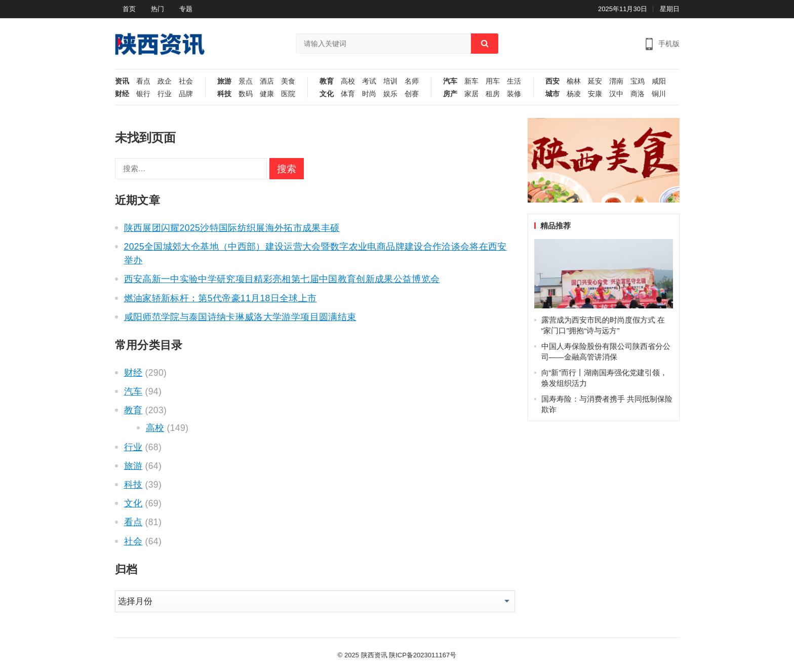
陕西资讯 (374, 655)
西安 (552, 81)
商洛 (638, 94)
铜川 (659, 94)
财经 (122, 94)
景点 (246, 81)
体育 (348, 94)
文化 (327, 94)
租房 (493, 94)
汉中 (616, 94)
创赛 (412, 94)
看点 (143, 81)
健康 (267, 94)
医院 (288, 94)
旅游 (224, 81)
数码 (246, 94)
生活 (514, 81)
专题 (186, 9)
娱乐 (390, 94)
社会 (186, 81)
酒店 (267, 81)
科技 (224, 94)
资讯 (122, 81)
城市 (552, 94)
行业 (165, 94)
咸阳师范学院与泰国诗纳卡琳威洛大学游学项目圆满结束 (240, 317)
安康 (595, 94)
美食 (288, 81)
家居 (471, 94)
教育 (327, 81)
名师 (412, 81)
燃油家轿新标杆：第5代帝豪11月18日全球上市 (221, 298)
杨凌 (574, 94)
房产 (450, 94)
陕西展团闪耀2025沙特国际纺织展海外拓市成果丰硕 (232, 228)
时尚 (369, 94)
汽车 (450, 81)
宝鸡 (638, 81)
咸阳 (659, 81)
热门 (157, 9)
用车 (493, 81)
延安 (595, 81)
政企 (165, 81)
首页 (129, 9)
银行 (143, 94)
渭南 (616, 81)
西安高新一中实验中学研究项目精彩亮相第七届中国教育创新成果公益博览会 (282, 279)
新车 (471, 81)
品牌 (186, 94)
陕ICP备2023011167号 (423, 655)
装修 (514, 94)
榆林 (574, 81)
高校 (348, 81)
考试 (369, 81)
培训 (390, 81)
